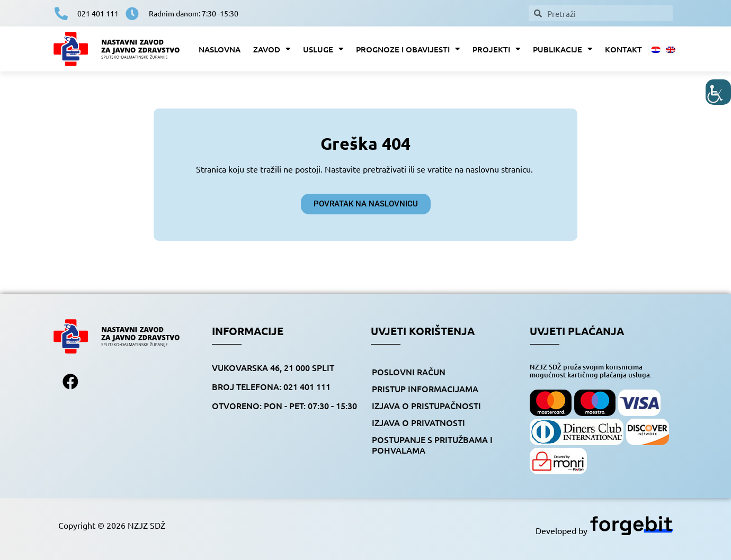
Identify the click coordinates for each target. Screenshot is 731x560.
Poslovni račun (409, 372)
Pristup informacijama (425, 389)
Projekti (496, 49)
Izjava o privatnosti (418, 422)
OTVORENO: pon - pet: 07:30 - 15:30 (284, 405)
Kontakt (623, 49)
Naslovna (220, 49)
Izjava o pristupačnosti (426, 405)
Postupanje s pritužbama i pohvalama (432, 445)
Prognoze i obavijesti (408, 49)
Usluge (323, 49)
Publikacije (563, 49)
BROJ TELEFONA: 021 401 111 (271, 386)
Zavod (272, 49)
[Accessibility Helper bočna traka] (718, 92)
